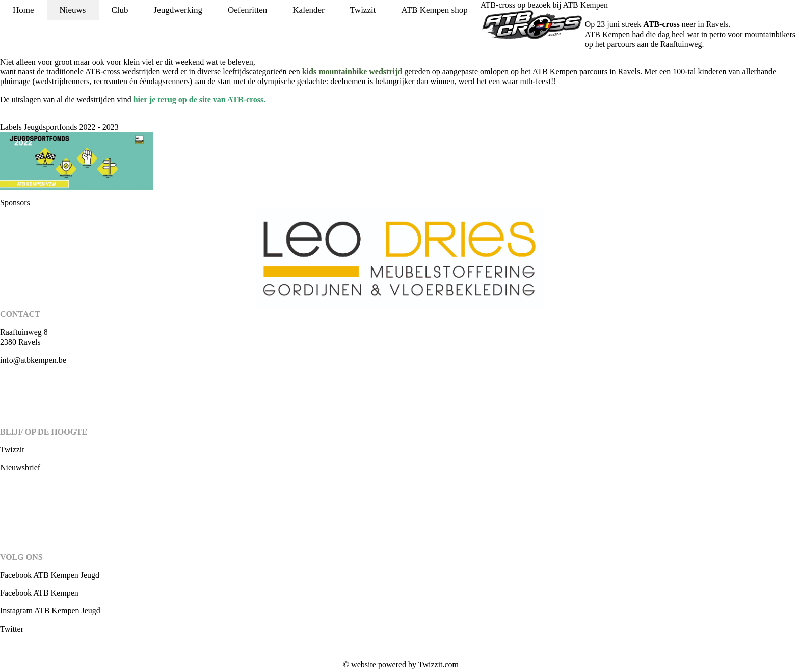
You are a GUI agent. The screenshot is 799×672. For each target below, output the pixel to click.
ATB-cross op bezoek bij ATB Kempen (544, 5)
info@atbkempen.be (33, 360)
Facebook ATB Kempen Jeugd (50, 575)
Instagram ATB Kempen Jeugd (50, 611)
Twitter (12, 629)
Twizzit (363, 10)
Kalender (308, 10)
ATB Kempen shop (434, 10)
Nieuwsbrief (20, 467)
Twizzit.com (438, 665)
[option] (400, 258)
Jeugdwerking (178, 10)
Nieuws (73, 10)
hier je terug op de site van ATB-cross (199, 100)
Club (120, 10)
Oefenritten (247, 10)
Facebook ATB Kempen (39, 593)
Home (23, 10)
